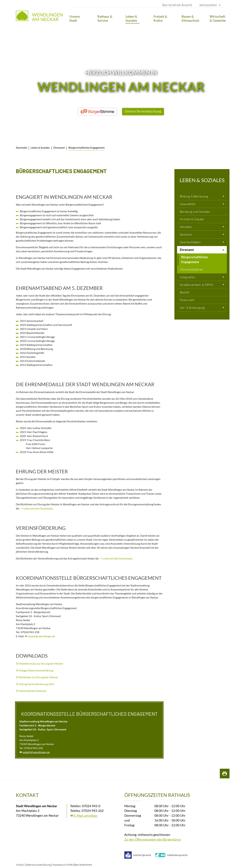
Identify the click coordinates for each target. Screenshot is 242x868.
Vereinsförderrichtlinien (33, 691)
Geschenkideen (190, 242)
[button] (78, 18)
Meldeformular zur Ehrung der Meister (41, 663)
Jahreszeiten (208, 5)
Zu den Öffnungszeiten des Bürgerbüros (153, 839)
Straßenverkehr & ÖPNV (197, 285)
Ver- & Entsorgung (192, 308)
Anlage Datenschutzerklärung (36, 670)
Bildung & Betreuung (194, 196)
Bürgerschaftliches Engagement (195, 259)
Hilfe (70, 865)
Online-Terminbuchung (143, 111)
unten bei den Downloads (38, 508)
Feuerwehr (187, 300)
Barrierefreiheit (83, 865)
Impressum (59, 865)
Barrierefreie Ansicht (177, 5)
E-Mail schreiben (86, 816)
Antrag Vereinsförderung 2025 (37, 684)
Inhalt (19, 865)
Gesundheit (188, 204)
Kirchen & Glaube (192, 219)
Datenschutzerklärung (38, 865)
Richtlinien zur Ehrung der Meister (39, 677)
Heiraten (186, 227)
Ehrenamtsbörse (192, 269)
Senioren (186, 234)
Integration (187, 277)
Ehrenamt (187, 250)
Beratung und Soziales (195, 212)
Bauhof (185, 292)
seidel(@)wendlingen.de (41, 636)
